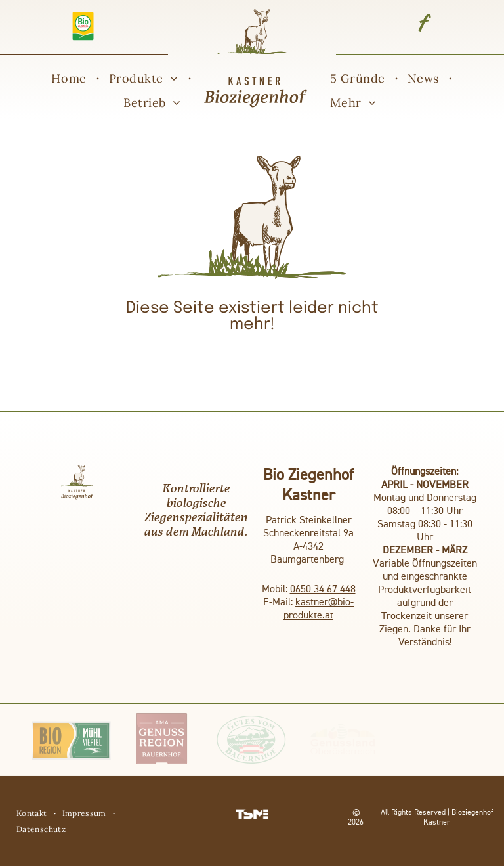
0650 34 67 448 (323, 590)
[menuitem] (70, 79)
